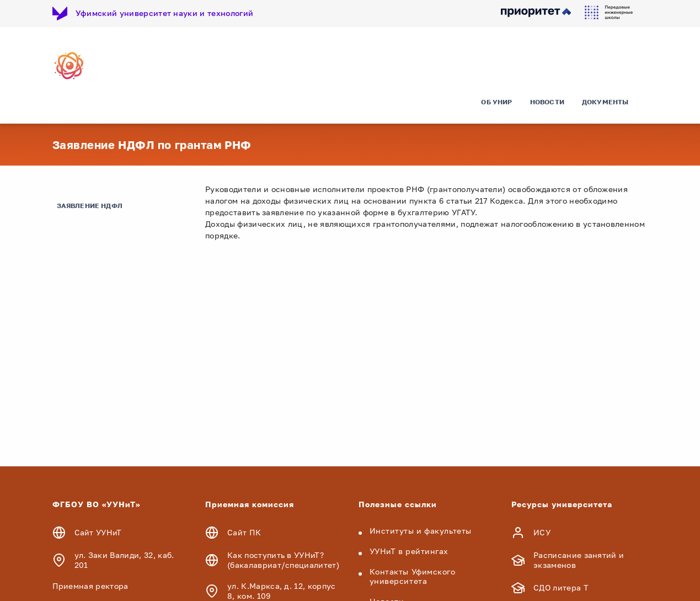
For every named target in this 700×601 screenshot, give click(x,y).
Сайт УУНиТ (98, 532)
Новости (547, 102)
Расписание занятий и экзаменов (579, 560)
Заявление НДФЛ (90, 206)
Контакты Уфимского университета (413, 576)
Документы (605, 102)
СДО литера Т (561, 587)
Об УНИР (496, 102)
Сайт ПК (244, 532)
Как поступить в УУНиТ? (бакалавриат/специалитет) (283, 560)
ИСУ (542, 532)
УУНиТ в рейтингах (409, 551)
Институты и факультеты (421, 531)
